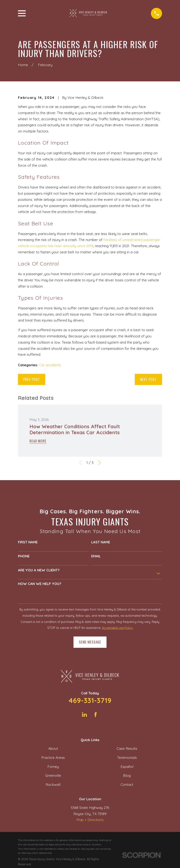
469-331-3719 (90, 700)
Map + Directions (90, 820)
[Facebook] (96, 715)
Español (127, 767)
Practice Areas (53, 757)
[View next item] (99, 463)
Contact (127, 784)
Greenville (53, 775)
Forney (53, 767)
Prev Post (32, 379)
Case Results (127, 748)
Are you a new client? (39, 570)
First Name (28, 542)
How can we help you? (40, 584)
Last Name (101, 542)
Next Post (149, 379)
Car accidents (50, 365)
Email (96, 556)
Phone (24, 556)
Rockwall (53, 784)
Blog (127, 775)
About (53, 748)
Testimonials (127, 757)
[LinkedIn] (84, 715)
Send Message (90, 642)
